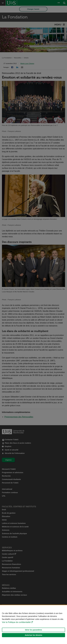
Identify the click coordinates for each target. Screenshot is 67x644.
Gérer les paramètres (33, 630)
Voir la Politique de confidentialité (16, 622)
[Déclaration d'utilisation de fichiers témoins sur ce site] (33, 625)
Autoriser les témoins (33, 635)
